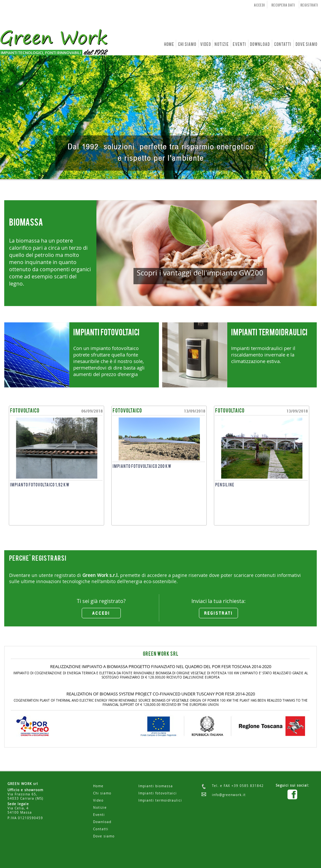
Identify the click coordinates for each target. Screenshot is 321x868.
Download (102, 822)
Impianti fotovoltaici (158, 793)
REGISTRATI (309, 6)
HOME (169, 45)
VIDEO (206, 45)
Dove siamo (104, 836)
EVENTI (239, 45)
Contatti (101, 829)
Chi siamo (102, 793)
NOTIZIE (222, 45)
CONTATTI (283, 45)
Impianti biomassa (156, 786)
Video (98, 800)
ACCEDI (259, 6)
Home (98, 786)
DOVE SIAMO (307, 45)
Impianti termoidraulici (160, 800)
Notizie (100, 808)
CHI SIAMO (187, 45)
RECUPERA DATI (283, 6)
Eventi (99, 815)
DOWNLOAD (260, 45)
